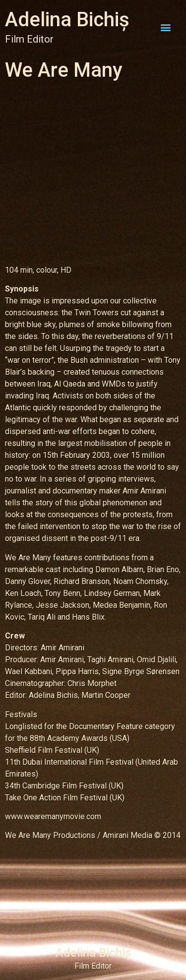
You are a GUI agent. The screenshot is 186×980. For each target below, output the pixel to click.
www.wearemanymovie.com (53, 816)
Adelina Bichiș (67, 20)
